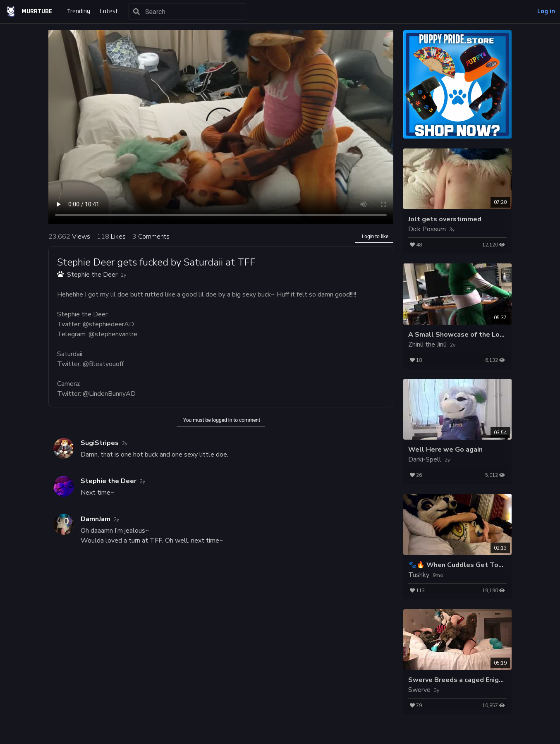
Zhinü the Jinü (427, 344)
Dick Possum (427, 229)
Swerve (419, 690)
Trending (79, 11)
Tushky (419, 575)
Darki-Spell (425, 459)
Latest (109, 11)
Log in (546, 11)
